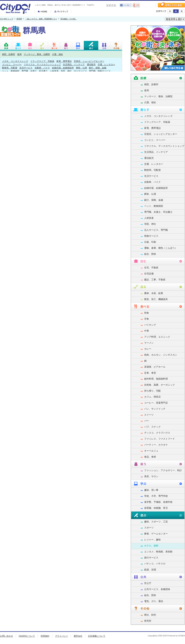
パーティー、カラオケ (156, 445)
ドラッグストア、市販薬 (42, 61)
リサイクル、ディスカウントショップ (42, 64)
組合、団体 (150, 254)
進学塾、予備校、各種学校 (158, 502)
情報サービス (104, 71)
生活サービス (26, 68)
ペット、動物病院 (11, 71)
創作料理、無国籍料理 (156, 379)
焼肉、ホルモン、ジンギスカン (161, 355)
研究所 (148, 621)
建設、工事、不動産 (155, 280)
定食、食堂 (150, 373)
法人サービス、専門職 (85, 71)
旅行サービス (151, 558)
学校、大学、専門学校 (156, 496)
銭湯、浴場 (150, 570)
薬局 (19, 54)
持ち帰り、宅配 (152, 391)
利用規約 (45, 636)
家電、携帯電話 (64, 61)
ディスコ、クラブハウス (157, 433)
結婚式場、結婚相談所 (63, 68)
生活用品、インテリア (74, 64)
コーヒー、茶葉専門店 (156, 403)
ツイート (111, 5)
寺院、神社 (66, 71)
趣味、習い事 (151, 490)
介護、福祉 (57, 54)
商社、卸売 (150, 615)
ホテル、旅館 (151, 546)
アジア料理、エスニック (157, 337)
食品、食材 (150, 457)
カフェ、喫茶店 (152, 397)
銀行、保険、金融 (98, 68)
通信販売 (91, 64)
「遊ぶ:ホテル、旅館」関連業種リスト (41, 19)
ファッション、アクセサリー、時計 (163, 470)
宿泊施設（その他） (69, 19)
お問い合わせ (7, 636)
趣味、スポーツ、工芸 (156, 522)
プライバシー (61, 636)
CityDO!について (27, 636)
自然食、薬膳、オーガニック (160, 385)
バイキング (150, 325)
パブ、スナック (152, 427)
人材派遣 (54, 71)
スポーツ (149, 528)
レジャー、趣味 (152, 540)
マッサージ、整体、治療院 (37, 54)
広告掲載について (97, 636)
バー (147, 421)
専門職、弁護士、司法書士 (35, 71)
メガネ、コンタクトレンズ (15, 61)
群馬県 (19, 19)
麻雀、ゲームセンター (156, 534)
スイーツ (149, 415)
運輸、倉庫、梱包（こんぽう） (161, 248)
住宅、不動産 (151, 268)
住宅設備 (149, 274)
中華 (147, 331)
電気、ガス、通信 (154, 601)
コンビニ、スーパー (12, 64)
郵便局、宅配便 (10, 68)
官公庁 (148, 583)
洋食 (147, 319)
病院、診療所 (9, 54)
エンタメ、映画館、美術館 (158, 552)
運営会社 (78, 636)
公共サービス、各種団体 (157, 589)
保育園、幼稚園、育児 (156, 508)
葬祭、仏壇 (81, 68)
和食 (147, 313)
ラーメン (149, 343)
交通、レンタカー (106, 64)
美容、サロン (151, 476)
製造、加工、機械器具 (156, 299)
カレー (148, 349)
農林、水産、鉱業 (154, 293)
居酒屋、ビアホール (155, 367)
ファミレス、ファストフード (160, 439)
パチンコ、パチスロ (155, 564)
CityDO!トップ (7, 19)
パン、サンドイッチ (155, 409)
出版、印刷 (150, 242)
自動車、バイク (42, 68)
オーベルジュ (151, 451)
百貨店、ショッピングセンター (89, 61)
